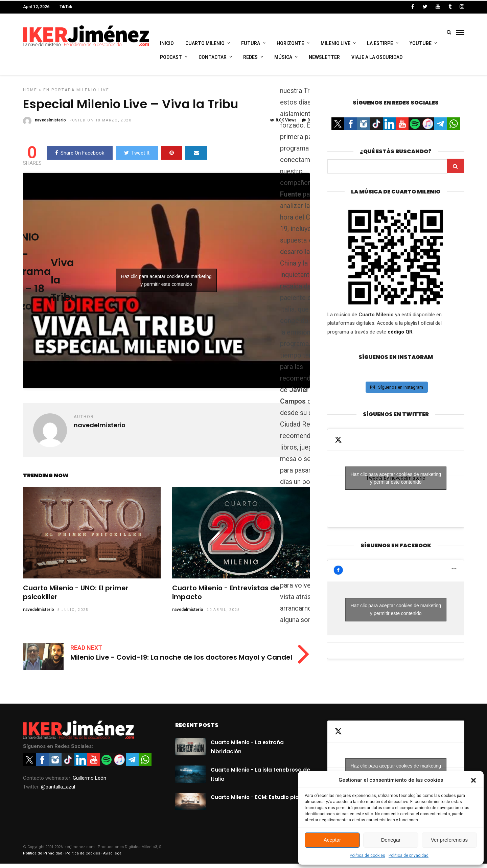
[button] (473, 780)
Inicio (167, 43)
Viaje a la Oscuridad (377, 57)
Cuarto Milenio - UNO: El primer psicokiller (76, 597)
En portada (59, 94)
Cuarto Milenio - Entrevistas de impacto (226, 597)
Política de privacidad (409, 855)
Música (283, 57)
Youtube (421, 43)
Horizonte (290, 43)
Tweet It (137, 157)
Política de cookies (367, 855)
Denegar (391, 840)
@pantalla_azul (58, 791)
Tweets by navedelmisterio (396, 483)
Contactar (213, 57)
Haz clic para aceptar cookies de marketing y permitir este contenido (166, 285)
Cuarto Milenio (205, 43)
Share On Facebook (80, 157)
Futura (251, 43)
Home (30, 94)
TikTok (66, 7)
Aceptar (332, 840)
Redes (250, 57)
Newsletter (324, 57)
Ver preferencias (449, 840)
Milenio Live (335, 43)
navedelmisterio (39, 614)
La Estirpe (380, 43)
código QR (400, 336)
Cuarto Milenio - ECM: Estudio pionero (261, 802)
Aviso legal (113, 858)
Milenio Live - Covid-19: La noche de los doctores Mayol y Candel (181, 662)
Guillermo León (89, 782)
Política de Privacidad (43, 858)
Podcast (171, 57)
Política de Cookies (83, 858)
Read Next (86, 652)
